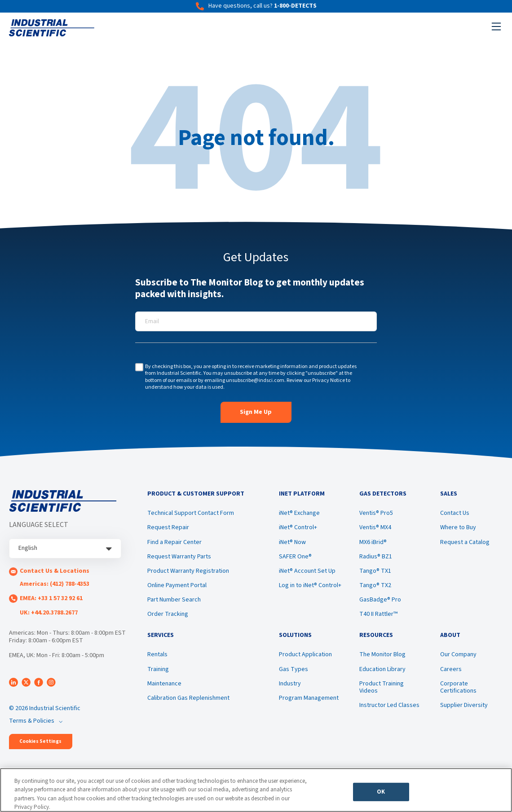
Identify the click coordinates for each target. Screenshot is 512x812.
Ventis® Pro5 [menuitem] (376, 514)
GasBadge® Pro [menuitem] (380, 601)
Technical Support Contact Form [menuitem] (191, 514)
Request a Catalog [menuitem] (465, 543)
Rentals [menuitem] (157, 656)
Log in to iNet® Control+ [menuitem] (310, 586)
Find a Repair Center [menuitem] (174, 543)
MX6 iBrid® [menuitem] (373, 543)
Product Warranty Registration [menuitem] (188, 572)
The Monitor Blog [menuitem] (382, 656)
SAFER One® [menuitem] (295, 557)
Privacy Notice (329, 380)
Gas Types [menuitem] (294, 671)
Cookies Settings (40, 741)
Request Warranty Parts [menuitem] (179, 557)
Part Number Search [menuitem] (174, 601)
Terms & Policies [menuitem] (32, 721)
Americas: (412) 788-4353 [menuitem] (55, 584)
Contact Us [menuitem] (455, 514)
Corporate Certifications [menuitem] (458, 689)
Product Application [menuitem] (305, 656)
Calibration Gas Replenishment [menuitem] (188, 700)
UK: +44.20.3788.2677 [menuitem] (49, 613)
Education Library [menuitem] (382, 671)
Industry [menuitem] (290, 685)
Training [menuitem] (158, 671)
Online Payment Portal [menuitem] (177, 586)
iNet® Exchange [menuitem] (299, 514)
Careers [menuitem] (451, 671)
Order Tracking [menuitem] (168, 615)
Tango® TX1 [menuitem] (375, 572)
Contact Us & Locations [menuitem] (55, 571)
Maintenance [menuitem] (164, 685)
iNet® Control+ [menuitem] (298, 528)
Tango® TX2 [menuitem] (375, 586)
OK (381, 793)
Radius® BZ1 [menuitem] (376, 557)
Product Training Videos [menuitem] (382, 689)
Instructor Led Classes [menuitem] (389, 707)
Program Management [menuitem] (309, 700)
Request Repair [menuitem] (168, 528)
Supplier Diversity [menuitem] (464, 707)
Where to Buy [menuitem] (458, 528)
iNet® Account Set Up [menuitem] (307, 572)
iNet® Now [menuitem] (292, 543)
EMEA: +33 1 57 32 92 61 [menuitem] (51, 598)
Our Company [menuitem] (458, 656)
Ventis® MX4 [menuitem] (375, 528)
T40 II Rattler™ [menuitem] (378, 615)
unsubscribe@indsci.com (255, 380)
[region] (256, 790)
